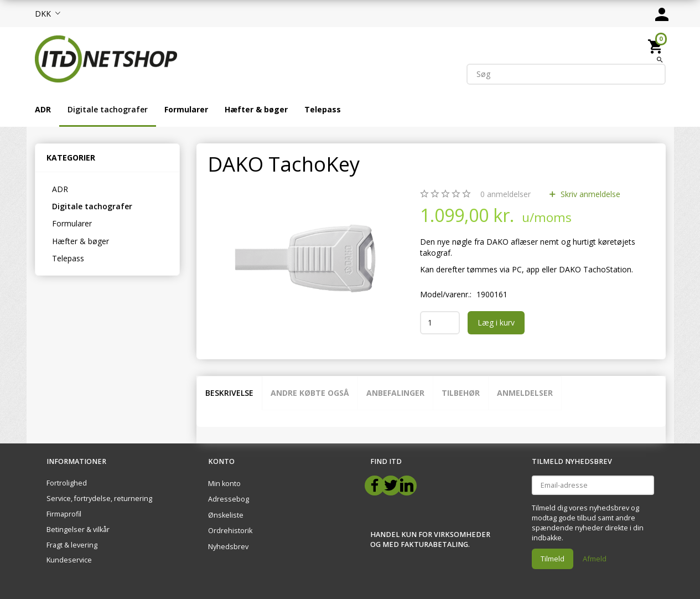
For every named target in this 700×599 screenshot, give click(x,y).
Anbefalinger (395, 393)
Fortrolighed (67, 483)
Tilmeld (553, 559)
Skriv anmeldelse (589, 194)
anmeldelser (505, 194)
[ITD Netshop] (106, 58)
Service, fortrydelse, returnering (99, 499)
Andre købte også (310, 393)
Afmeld (595, 559)
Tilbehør (461, 393)
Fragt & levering (72, 545)
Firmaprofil (64, 514)
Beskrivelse (229, 393)
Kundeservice (69, 560)
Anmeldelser (525, 393)
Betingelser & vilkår (78, 530)
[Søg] (660, 59)
